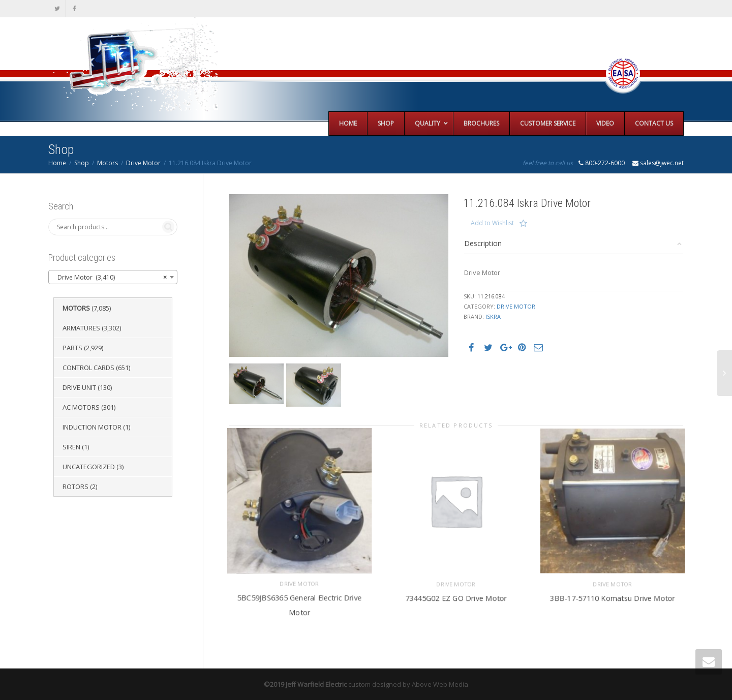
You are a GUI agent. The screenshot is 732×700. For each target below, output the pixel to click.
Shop (82, 163)
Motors (108, 163)
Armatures (81, 328)
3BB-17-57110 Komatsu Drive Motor (612, 596)
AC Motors (81, 407)
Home (57, 163)
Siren (71, 447)
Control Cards (88, 368)
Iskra (493, 316)
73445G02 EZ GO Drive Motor (456, 596)
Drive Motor (143, 163)
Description (483, 243)
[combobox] (113, 277)
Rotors (75, 486)
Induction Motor (92, 427)
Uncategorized (89, 467)
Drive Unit (79, 387)
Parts (72, 348)
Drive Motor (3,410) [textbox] (110, 278)
